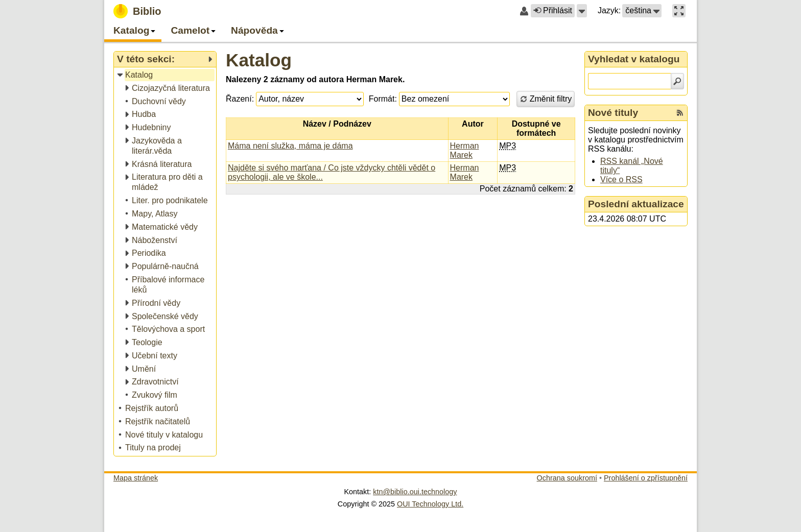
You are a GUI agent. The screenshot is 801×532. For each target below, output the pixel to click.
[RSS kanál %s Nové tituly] (680, 113)
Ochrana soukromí (567, 478)
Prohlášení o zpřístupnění (646, 478)
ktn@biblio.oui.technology (415, 492)
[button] (582, 11)
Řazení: (240, 99)
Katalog (259, 60)
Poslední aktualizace (636, 204)
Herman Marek (465, 150)
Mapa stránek (136, 478)
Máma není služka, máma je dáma (290, 146)
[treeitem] (166, 75)
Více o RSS (621, 179)
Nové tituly (613, 113)
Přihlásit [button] (553, 10)
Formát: (383, 99)
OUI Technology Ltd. (430, 504)
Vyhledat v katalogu (634, 59)
